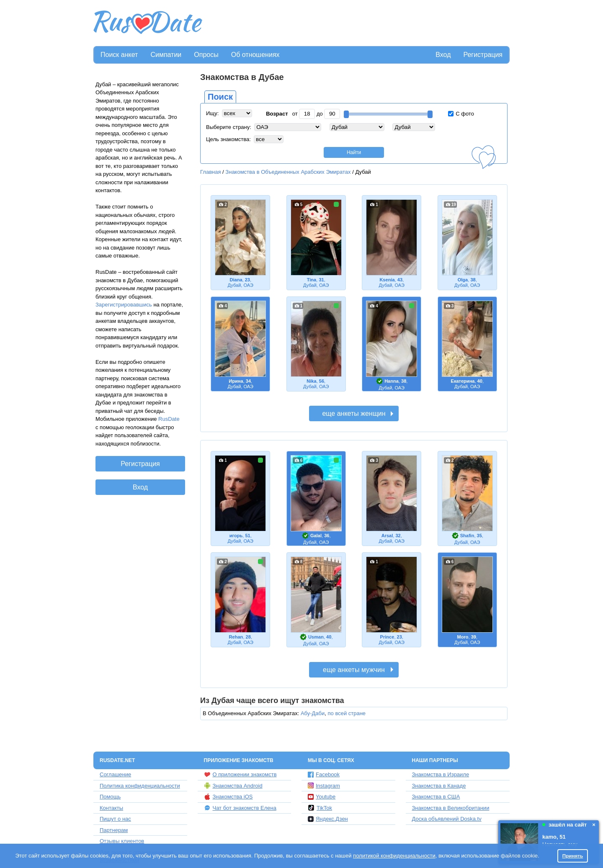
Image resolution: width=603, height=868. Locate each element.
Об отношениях (255, 55)
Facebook (324, 774)
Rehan (236, 637)
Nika (311, 381)
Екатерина (463, 381)
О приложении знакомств (240, 775)
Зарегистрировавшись (124, 305)
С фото (461, 114)
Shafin (467, 536)
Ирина (236, 381)
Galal (316, 536)
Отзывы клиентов (122, 841)
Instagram (324, 786)
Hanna (392, 381)
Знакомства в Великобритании (451, 808)
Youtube (322, 797)
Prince (387, 637)
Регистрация (483, 55)
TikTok (320, 808)
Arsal (387, 536)
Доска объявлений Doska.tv (447, 819)
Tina (312, 280)
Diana (236, 280)
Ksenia (387, 280)
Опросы (206, 55)
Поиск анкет (119, 55)
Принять (573, 856)
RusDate (169, 419)
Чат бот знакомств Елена (240, 808)
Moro (463, 637)
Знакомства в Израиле (441, 774)
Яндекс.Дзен (328, 819)
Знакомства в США (436, 797)
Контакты (111, 808)
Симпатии (166, 55)
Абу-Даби (313, 713)
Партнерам (114, 830)
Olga (463, 280)
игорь (236, 536)
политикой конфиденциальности (394, 856)
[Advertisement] (357, 23)
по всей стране (347, 713)
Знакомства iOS (228, 797)
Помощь (110, 797)
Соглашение (115, 774)
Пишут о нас (115, 819)
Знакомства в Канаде (439, 786)
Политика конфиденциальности (140, 786)
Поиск (220, 97)
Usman (316, 637)
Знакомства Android (233, 786)
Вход (443, 55)
